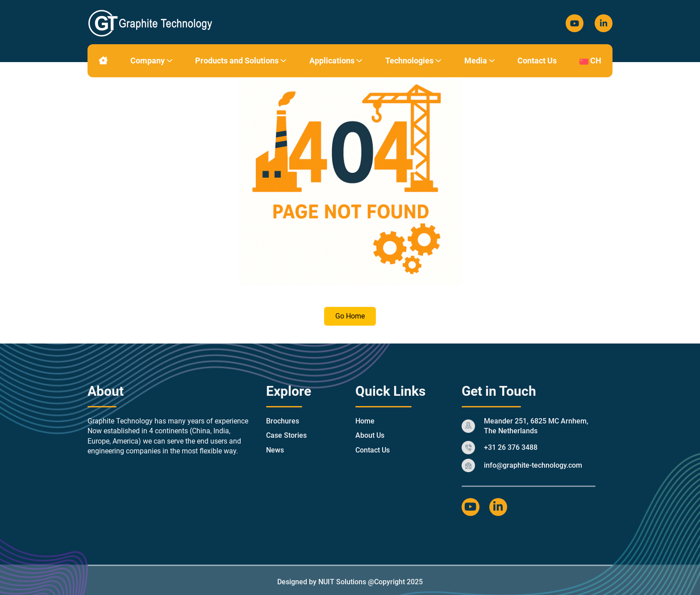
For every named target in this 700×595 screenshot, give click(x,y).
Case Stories (286, 435)
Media (480, 61)
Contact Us (537, 61)
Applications (336, 61)
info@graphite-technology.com (533, 465)
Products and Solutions (241, 61)
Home (365, 421)
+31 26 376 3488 (511, 447)
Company (152, 61)
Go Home (350, 316)
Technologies (413, 61)
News (275, 450)
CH (590, 61)
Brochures (283, 421)
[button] (170, 61)
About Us (370, 435)
